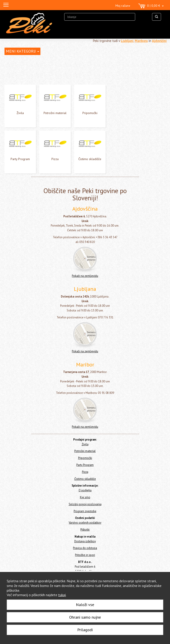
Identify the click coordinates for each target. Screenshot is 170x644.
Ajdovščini (159, 41)
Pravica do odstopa (85, 548)
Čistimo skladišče (90, 159)
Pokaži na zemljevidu (85, 276)
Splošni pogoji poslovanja (85, 504)
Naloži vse (85, 605)
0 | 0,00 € (151, 6)
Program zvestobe (85, 511)
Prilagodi (85, 630)
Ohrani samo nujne (85, 617)
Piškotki (85, 530)
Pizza (55, 159)
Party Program (20, 159)
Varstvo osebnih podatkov (85, 523)
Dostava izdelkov (85, 541)
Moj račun (123, 6)
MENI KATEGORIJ (22, 51)
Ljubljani (127, 41)
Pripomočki (90, 113)
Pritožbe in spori (85, 555)
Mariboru (141, 41)
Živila (20, 113)
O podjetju (85, 490)
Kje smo (85, 497)
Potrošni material (55, 113)
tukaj (62, 595)
